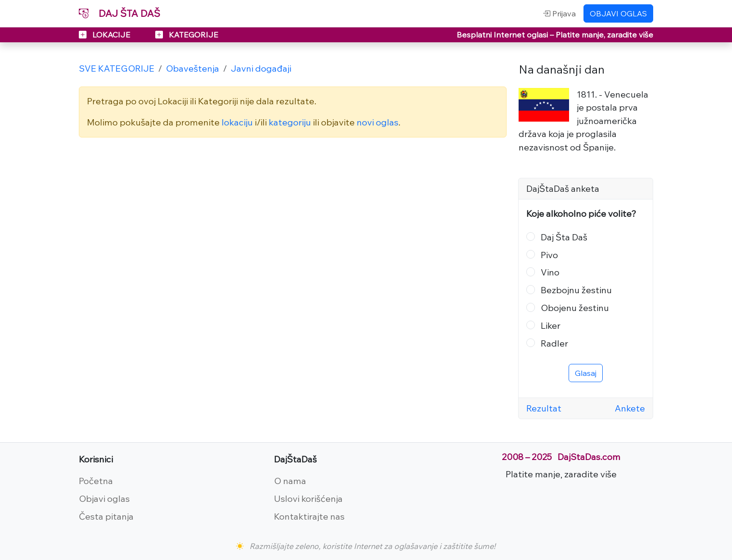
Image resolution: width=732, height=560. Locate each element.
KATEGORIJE (187, 35)
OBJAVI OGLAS (618, 13)
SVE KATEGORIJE (117, 68)
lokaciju (237, 122)
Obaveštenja (192, 68)
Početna (96, 481)
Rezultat (544, 408)
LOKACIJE (105, 35)
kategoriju (290, 122)
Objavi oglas (104, 498)
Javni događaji (261, 68)
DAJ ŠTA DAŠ (119, 13)
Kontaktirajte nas (309, 516)
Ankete (630, 408)
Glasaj (586, 373)
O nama (290, 481)
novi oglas (378, 122)
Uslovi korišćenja (308, 498)
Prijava (559, 13)
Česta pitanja (106, 516)
